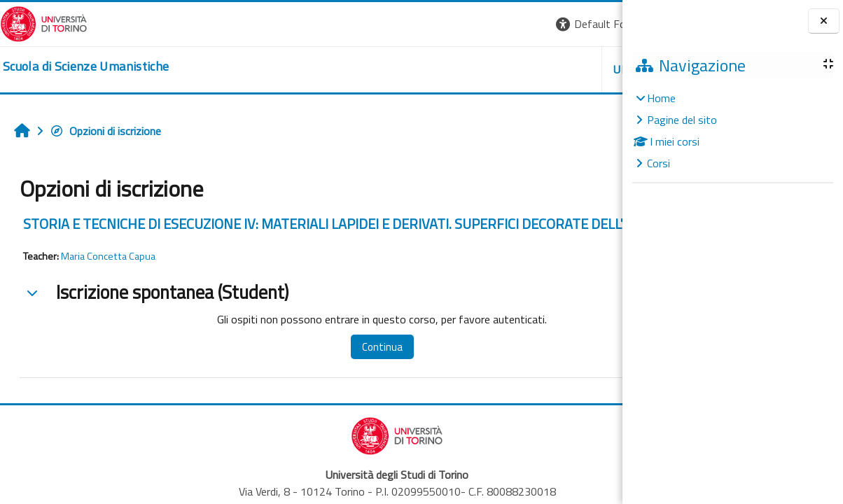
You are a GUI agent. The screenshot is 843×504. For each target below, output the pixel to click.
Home (661, 98)
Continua (339, 364)
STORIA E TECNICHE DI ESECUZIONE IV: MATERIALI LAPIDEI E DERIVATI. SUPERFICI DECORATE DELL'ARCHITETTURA (306, 232)
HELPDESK (538, 69)
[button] (430, 24)
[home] (86, 66)
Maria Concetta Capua (108, 273)
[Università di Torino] (44, 22)
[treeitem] (732, 131)
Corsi (659, 163)
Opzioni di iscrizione (105, 131)
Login (598, 24)
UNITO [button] (459, 69)
